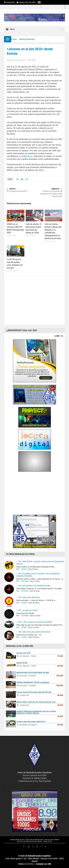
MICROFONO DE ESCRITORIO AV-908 (33, 673)
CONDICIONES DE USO (17, 840)
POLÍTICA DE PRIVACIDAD (35, 840)
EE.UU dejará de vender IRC (20, 190)
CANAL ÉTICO (48, 841)
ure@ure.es (27, 156)
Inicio (15, 39)
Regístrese (10, 2)
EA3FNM (25, 616)
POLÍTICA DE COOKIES (52, 840)
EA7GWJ (25, 581)
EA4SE (24, 637)
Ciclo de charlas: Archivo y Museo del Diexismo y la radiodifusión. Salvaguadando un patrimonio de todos (53, 231)
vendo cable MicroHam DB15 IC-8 (31, 722)
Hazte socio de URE (26, 2)
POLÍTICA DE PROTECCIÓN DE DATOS (29, 841)
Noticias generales (27, 39)
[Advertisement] (38, 300)
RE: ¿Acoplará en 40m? (28, 610)
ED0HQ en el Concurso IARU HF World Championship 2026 (15, 228)
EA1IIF (24, 569)
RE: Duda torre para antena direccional (34, 632)
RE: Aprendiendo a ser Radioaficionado (34, 586)
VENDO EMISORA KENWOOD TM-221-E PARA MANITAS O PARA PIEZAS (36, 712)
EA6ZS (24, 627)
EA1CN (24, 603)
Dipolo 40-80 (22, 663)
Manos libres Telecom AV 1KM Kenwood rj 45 (36, 702)
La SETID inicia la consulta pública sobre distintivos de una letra (15, 264)
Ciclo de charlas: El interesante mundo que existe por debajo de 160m (34, 228)
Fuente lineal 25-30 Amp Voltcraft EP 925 (34, 692)
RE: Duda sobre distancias (29, 597)
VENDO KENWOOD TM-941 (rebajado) (33, 682)
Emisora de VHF (23, 653)
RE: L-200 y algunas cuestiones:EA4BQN (35, 622)
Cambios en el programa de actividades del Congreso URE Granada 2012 (49, 193)
